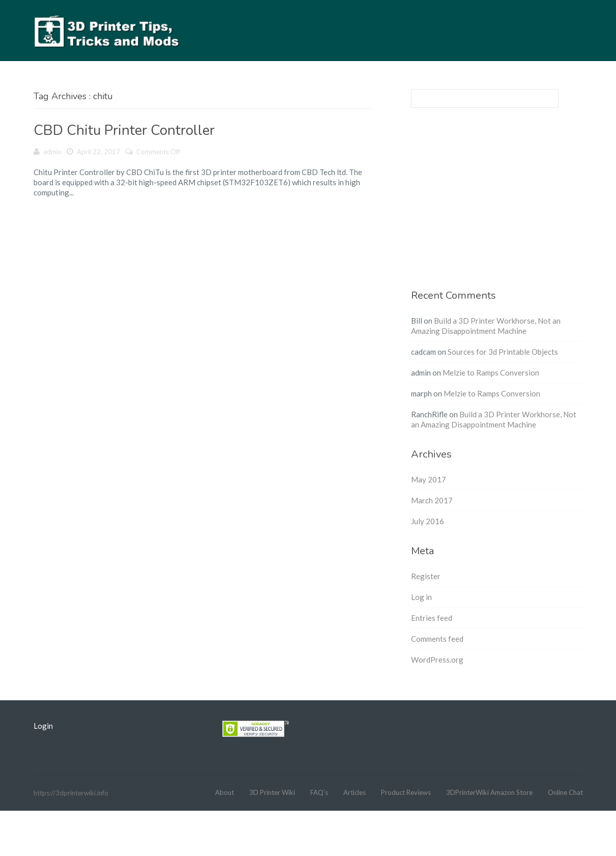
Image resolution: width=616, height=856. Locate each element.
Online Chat (565, 792)
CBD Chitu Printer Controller (124, 130)
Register (426, 576)
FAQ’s (319, 792)
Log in (421, 597)
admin (52, 152)
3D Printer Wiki (272, 792)
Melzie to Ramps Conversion (491, 373)
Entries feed (432, 618)
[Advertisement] (497, 205)
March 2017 (432, 500)
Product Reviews (406, 792)
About (225, 792)
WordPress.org (437, 660)
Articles (355, 792)
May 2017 (429, 479)
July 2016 (428, 521)
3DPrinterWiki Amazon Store (489, 792)
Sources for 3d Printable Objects (503, 352)
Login (43, 726)
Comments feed (437, 639)
